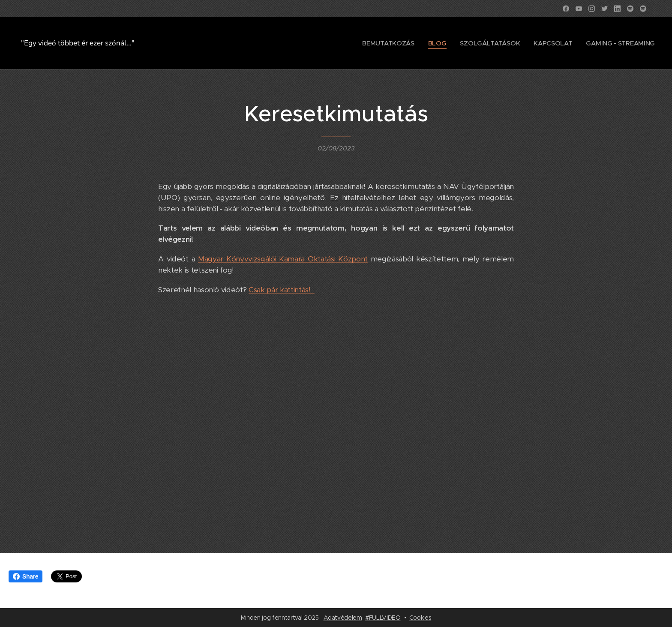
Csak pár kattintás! (282, 290)
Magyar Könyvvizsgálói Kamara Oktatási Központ (283, 259)
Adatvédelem (343, 618)
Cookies (420, 618)
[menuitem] (384, 43)
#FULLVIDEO (383, 618)
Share (25, 576)
